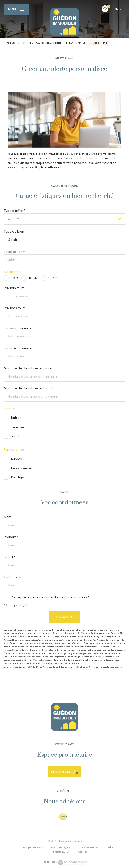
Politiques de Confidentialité (56, 667)
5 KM (14, 278)
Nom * (9, 517)
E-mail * (10, 557)
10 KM (33, 278)
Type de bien (14, 231)
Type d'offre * (15, 210)
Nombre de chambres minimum (29, 368)
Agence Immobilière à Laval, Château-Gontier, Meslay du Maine (46, 43)
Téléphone (12, 577)
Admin (112, 847)
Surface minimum (17, 328)
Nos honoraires (90, 847)
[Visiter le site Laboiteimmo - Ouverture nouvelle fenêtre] (72, 863)
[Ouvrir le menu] (16, 9)
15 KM (53, 278)
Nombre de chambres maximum (29, 388)
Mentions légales (61, 847)
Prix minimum (14, 288)
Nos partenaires (32, 847)
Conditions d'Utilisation (88, 667)
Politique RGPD (60, 852)
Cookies (83, 852)
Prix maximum (15, 308)
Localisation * (14, 251)
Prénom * (11, 537)
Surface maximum (18, 348)
